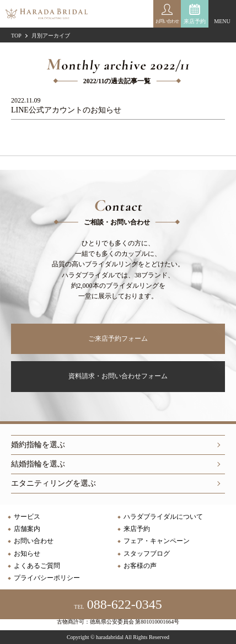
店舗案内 (27, 529)
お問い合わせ (34, 541)
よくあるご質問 (37, 566)
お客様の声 (140, 566)
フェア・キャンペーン (157, 541)
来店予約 (195, 21)
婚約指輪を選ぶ (38, 445)
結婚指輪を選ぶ (38, 464)
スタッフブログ (147, 554)
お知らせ (27, 554)
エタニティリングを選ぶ (53, 483)
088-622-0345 (118, 604)
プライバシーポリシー (47, 578)
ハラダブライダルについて (163, 517)
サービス (27, 517)
